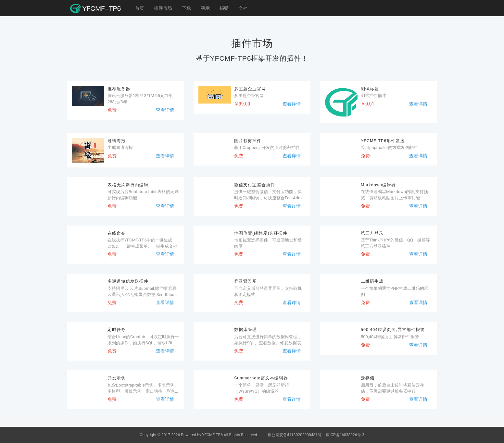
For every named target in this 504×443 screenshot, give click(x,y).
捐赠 (224, 8)
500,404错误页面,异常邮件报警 (393, 330)
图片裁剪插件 (248, 141)
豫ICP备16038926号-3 (345, 435)
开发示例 (117, 378)
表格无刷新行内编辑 (128, 185)
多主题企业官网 (250, 89)
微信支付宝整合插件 (255, 185)
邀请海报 (117, 141)
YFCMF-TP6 (212, 435)
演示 (205, 8)
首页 (140, 8)
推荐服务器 (119, 89)
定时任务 (117, 330)
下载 (186, 8)
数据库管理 (246, 330)
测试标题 (370, 89)
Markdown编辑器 (378, 185)
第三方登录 (372, 233)
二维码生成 (372, 281)
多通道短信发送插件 (128, 281)
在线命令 (117, 233)
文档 (243, 8)
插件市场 (163, 8)
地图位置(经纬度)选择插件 (261, 233)
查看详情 (165, 110)
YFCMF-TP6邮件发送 (383, 141)
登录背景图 (246, 281)
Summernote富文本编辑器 (261, 378)
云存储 (368, 378)
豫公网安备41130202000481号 (295, 435)
